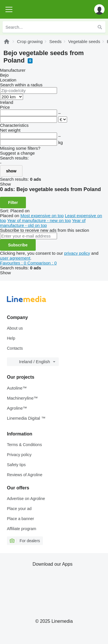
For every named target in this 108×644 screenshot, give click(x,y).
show (11, 171)
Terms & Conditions (24, 445)
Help (11, 338)
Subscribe (18, 245)
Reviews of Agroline (25, 475)
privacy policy (77, 253)
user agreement (15, 258)
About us (15, 328)
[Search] (100, 27)
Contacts (15, 348)
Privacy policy (19, 455)
